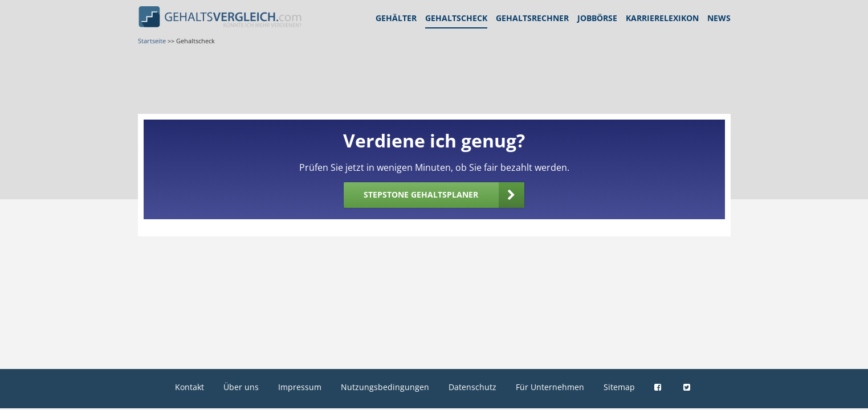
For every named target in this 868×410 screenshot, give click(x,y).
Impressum (300, 387)
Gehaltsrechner (532, 18)
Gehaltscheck (456, 18)
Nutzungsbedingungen (385, 387)
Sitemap (619, 387)
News (719, 18)
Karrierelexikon (662, 18)
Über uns (241, 387)
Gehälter (396, 18)
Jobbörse (597, 18)
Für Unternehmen (550, 387)
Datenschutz (472, 387)
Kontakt (190, 387)
